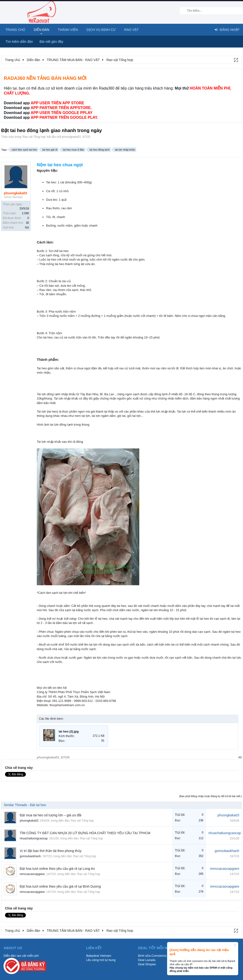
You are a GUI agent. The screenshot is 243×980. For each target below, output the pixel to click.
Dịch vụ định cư (101, 30)
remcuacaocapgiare (32, 874)
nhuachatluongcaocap (34, 838)
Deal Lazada (147, 960)
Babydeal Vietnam (99, 956)
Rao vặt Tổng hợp (34, 137)
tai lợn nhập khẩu (124, 150)
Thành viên (68, 30)
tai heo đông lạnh (99, 150)
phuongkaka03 (71, 137)
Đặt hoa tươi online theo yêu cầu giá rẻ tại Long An (57, 869)
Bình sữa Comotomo (152, 956)
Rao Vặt (131, 30)
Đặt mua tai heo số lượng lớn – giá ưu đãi (51, 815)
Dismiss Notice (235, 945)
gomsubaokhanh (30, 856)
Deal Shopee (147, 964)
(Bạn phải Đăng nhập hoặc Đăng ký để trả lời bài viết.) (210, 796)
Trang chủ (15, 30)
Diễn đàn (42, 30)
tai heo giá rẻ (49, 150)
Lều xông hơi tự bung (101, 960)
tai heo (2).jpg (69, 731)
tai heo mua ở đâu (73, 150)
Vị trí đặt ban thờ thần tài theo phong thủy (51, 851)
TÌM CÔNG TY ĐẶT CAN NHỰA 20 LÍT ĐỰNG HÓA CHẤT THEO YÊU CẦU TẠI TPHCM (85, 833)
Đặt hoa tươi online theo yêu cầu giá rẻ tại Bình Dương (60, 886)
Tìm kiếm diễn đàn (19, 42)
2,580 (25, 213)
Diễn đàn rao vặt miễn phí (21, 956)
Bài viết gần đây (51, 42)
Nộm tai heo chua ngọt (60, 165)
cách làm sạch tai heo (23, 150)
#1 (240, 757)
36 (27, 223)
